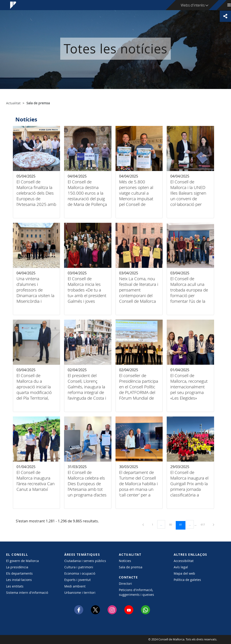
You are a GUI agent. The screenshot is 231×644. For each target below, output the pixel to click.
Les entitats (15, 586)
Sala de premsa (131, 567)
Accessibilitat (184, 561)
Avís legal (181, 567)
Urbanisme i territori (80, 593)
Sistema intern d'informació (27, 593)
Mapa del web (184, 573)
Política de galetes (187, 580)
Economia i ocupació (80, 573)
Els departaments (19, 573)
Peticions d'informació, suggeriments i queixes (136, 592)
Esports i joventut (77, 580)
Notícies (125, 561)
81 (182, 524)
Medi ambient (75, 586)
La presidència (17, 567)
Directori (125, 584)
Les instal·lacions (19, 580)
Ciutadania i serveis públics (85, 561)
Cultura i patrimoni (79, 567)
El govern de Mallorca (22, 561)
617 (204, 524)
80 (172, 524)
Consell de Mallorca (20, 639)
